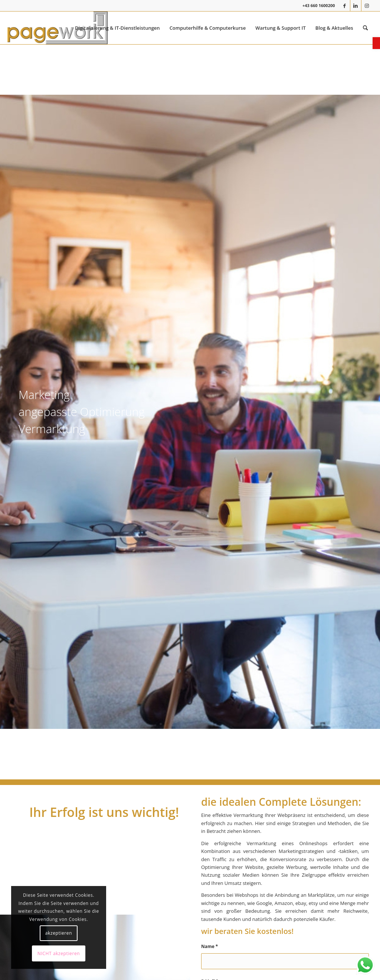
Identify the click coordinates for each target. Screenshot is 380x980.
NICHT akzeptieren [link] (59, 953)
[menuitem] (117, 28)
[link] (376, 43)
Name (209, 946)
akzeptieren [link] (59, 933)
